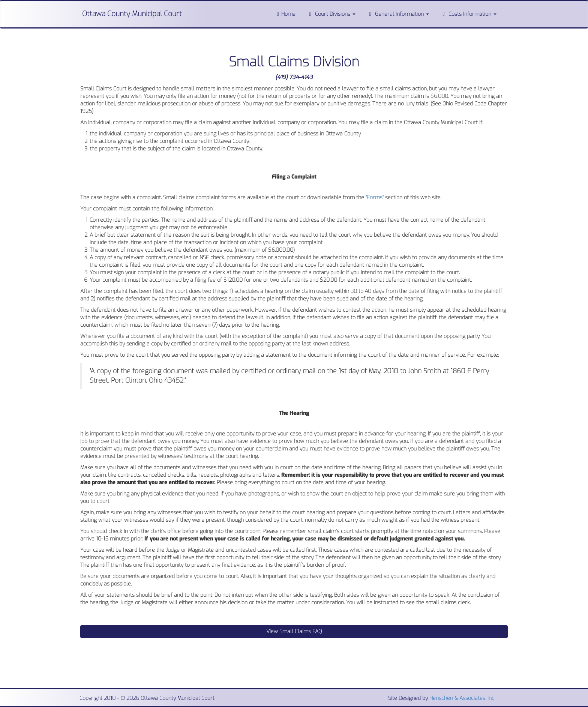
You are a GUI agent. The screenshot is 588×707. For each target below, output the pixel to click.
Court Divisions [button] (331, 14)
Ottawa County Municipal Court (132, 14)
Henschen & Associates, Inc (462, 698)
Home (285, 14)
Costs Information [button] (468, 14)
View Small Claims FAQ (294, 631)
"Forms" (375, 197)
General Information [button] (398, 14)
